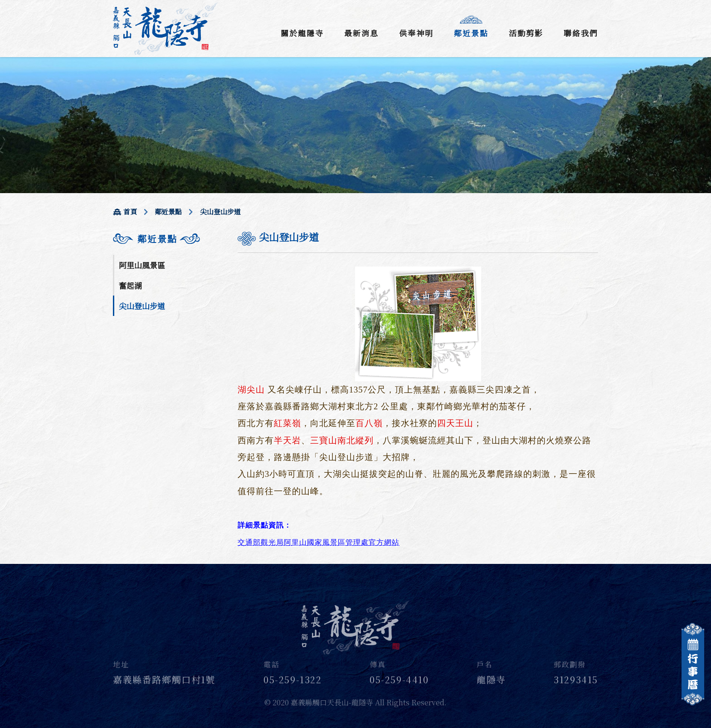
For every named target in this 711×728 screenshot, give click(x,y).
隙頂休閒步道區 (146, 383)
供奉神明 (416, 33)
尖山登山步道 (142, 306)
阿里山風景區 (142, 265)
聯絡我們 (581, 33)
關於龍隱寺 (302, 33)
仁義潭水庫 (138, 342)
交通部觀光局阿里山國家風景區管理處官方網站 (319, 542)
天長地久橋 (138, 363)
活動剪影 (526, 33)
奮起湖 (130, 285)
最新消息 (361, 33)
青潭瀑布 (134, 404)
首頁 (125, 211)
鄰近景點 (471, 33)
